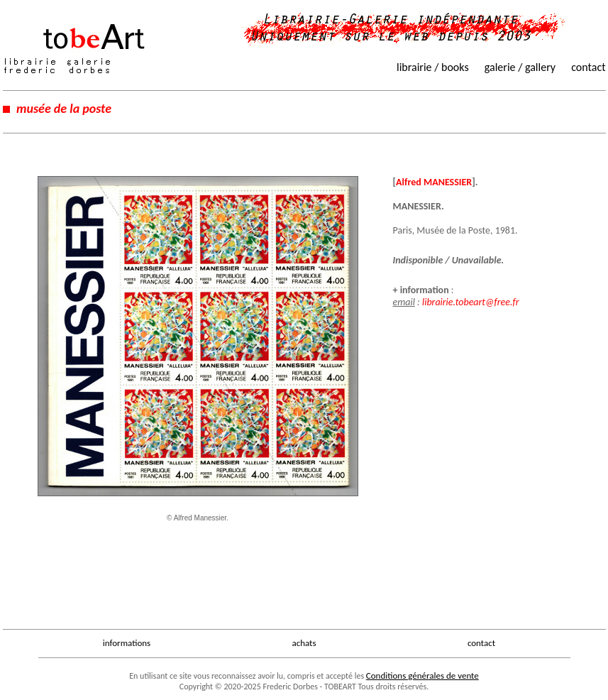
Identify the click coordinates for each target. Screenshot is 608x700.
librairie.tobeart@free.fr (471, 302)
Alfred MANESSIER (434, 182)
